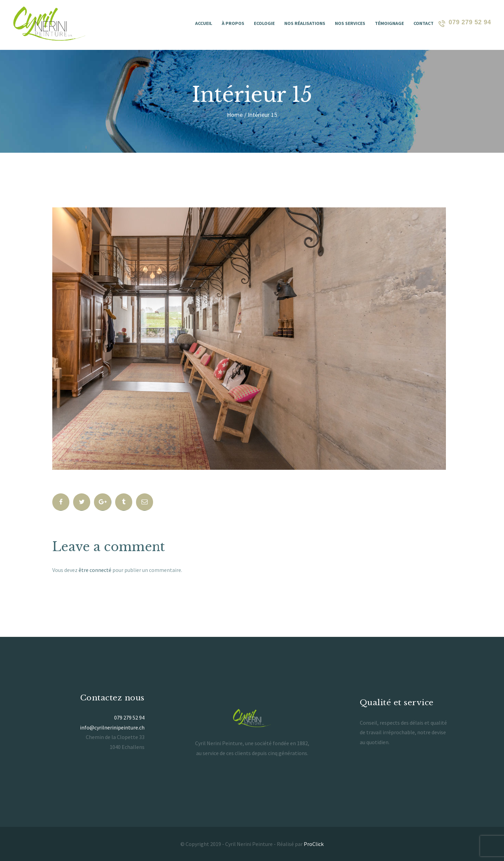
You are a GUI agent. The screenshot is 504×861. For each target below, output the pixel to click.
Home (235, 115)
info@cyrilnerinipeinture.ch (112, 727)
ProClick (314, 844)
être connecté (95, 570)
